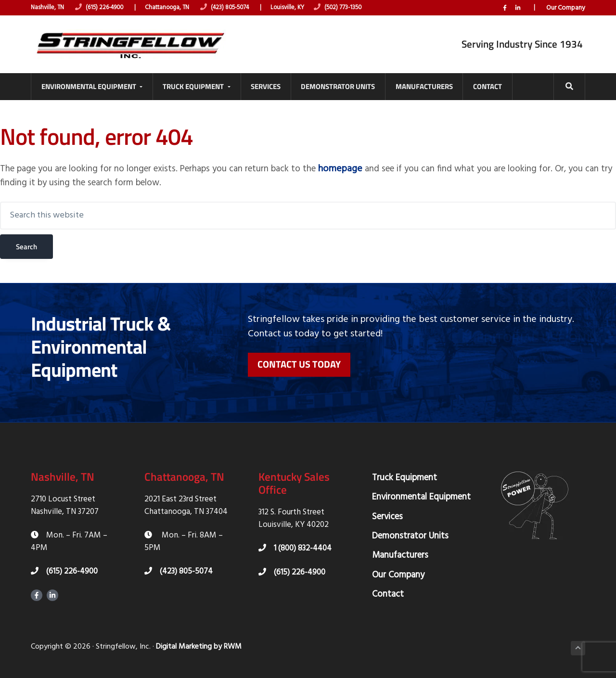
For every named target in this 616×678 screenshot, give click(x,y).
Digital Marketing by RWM (199, 643)
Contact (388, 591)
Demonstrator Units (410, 533)
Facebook (505, 8)
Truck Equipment (404, 474)
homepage (363, 165)
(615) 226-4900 (103, 8)
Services (387, 513)
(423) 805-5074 (236, 8)
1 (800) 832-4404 (295, 545)
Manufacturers (400, 552)
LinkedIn (518, 8)
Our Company (566, 8)
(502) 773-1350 (353, 8)
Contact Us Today (299, 361)
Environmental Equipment (421, 494)
